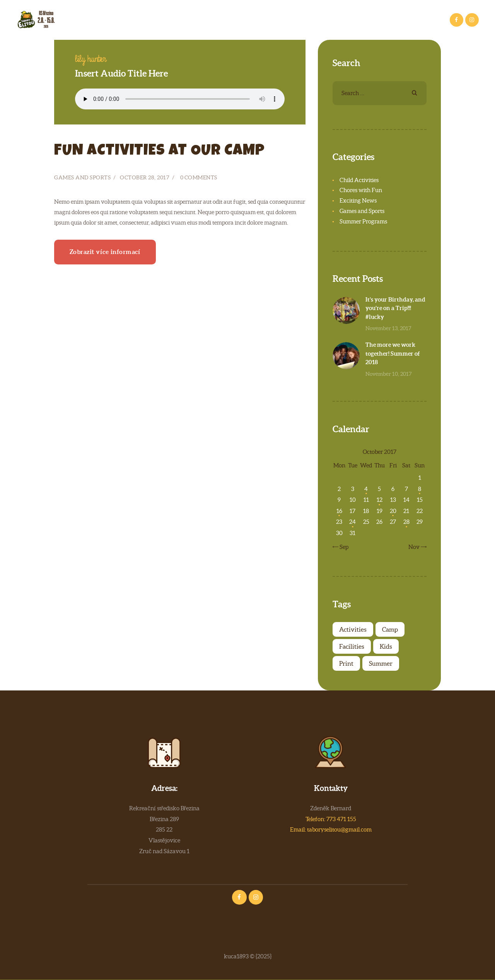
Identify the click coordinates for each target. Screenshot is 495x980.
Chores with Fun (361, 190)
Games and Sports (82, 177)
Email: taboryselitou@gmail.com (331, 829)
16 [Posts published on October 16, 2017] (339, 511)
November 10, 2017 (389, 374)
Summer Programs (363, 221)
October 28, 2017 (145, 177)
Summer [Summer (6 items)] (381, 663)
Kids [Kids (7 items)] (386, 646)
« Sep (342, 547)
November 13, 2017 (388, 328)
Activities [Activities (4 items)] (353, 629)
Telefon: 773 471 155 (331, 819)
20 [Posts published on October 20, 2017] (393, 511)
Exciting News (358, 200)
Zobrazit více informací (105, 252)
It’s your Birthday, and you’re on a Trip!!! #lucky (395, 308)
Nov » (416, 547)
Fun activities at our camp (160, 152)
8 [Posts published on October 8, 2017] (420, 489)
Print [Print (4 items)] (346, 663)
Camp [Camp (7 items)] (390, 629)
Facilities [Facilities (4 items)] (352, 646)
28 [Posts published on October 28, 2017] (406, 522)
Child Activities (359, 180)
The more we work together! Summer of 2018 (393, 353)
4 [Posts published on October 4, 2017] (366, 489)
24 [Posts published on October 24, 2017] (352, 522)
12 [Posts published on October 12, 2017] (380, 500)
